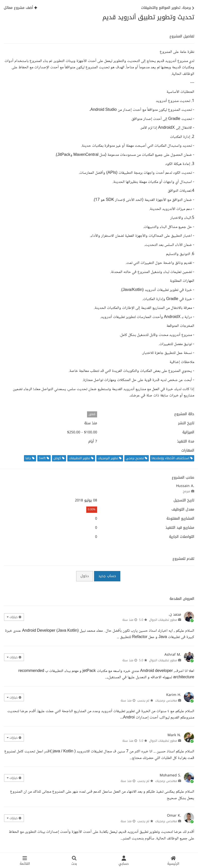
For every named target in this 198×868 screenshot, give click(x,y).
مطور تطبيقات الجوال (163, 620)
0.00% (92, 510)
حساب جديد (107, 576)
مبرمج (187, 491)
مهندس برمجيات (166, 701)
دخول (85, 576)
